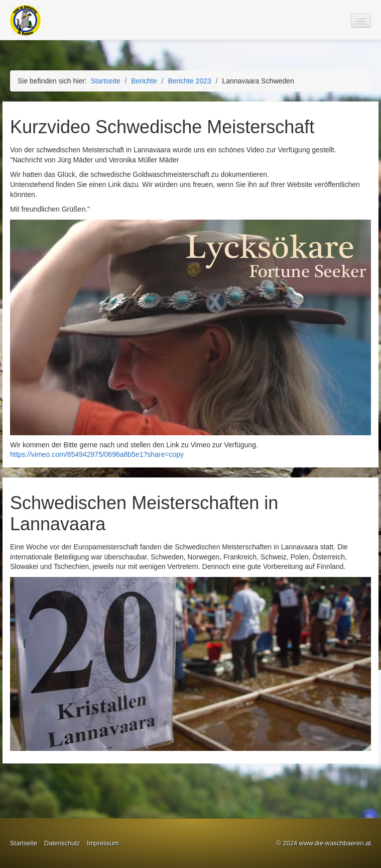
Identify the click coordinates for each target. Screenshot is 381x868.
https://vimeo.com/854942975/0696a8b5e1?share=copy (97, 454)
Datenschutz (62, 843)
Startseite (106, 81)
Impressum (103, 843)
